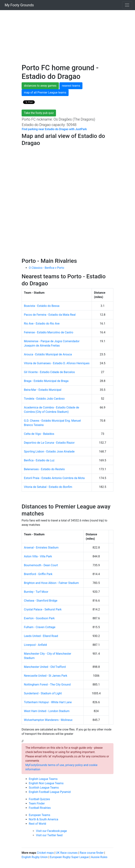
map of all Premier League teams (45, 93)
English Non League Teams (46, 783)
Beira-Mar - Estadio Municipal (43, 390)
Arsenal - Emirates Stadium (41, 548)
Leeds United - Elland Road (41, 636)
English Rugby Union (35, 857)
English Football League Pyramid (50, 792)
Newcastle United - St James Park (46, 676)
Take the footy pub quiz (39, 113)
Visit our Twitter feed (49, 835)
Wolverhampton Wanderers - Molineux (48, 720)
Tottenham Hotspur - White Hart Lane (48, 702)
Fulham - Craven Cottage (40, 627)
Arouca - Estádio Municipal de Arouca (48, 354)
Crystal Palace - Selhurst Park (43, 609)
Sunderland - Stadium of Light (43, 693)
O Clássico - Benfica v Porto (46, 268)
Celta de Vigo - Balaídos (39, 434)
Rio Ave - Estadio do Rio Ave (42, 324)
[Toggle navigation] (127, 5)
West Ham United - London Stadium (47, 711)
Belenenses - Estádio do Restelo (44, 469)
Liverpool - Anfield (35, 645)
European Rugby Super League (69, 857)
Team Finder (37, 803)
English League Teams (43, 779)
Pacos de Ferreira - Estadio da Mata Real (50, 315)
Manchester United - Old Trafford (45, 667)
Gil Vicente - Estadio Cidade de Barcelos (49, 372)
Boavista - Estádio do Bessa (42, 306)
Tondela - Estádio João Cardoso (44, 399)
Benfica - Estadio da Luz (39, 460)
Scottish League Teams (44, 788)
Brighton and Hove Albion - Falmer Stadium (51, 583)
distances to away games (40, 86)
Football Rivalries (40, 808)
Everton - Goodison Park (39, 618)
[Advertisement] (67, 38)
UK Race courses (67, 853)
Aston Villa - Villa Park (38, 556)
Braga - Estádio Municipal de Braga (46, 381)
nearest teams (71, 86)
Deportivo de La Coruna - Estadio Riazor (49, 443)
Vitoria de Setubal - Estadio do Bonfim (48, 487)
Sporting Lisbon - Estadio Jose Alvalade (49, 452)
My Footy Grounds (18, 5)
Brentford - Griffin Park (38, 574)
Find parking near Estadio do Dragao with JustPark (54, 129)
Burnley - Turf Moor (36, 592)
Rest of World (37, 824)
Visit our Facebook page (51, 831)
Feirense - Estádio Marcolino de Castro (49, 332)
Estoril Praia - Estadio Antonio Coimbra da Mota (54, 478)
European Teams (40, 815)
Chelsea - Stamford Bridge (41, 601)
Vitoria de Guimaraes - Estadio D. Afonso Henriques (57, 363)
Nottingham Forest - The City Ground (47, 685)
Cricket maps (45, 853)
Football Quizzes (39, 799)
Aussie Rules (99, 857)
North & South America (43, 819)
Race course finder (92, 853)
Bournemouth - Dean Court (41, 565)
